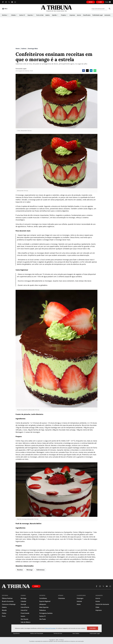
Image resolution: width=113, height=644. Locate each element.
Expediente (16, 633)
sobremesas (40, 570)
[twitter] (87, 71)
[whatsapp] (95, 71)
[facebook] (84, 71)
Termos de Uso (58, 633)
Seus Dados (76, 633)
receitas (20, 570)
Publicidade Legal (95, 633)
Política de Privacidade (50, 628)
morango (30, 570)
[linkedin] (91, 71)
